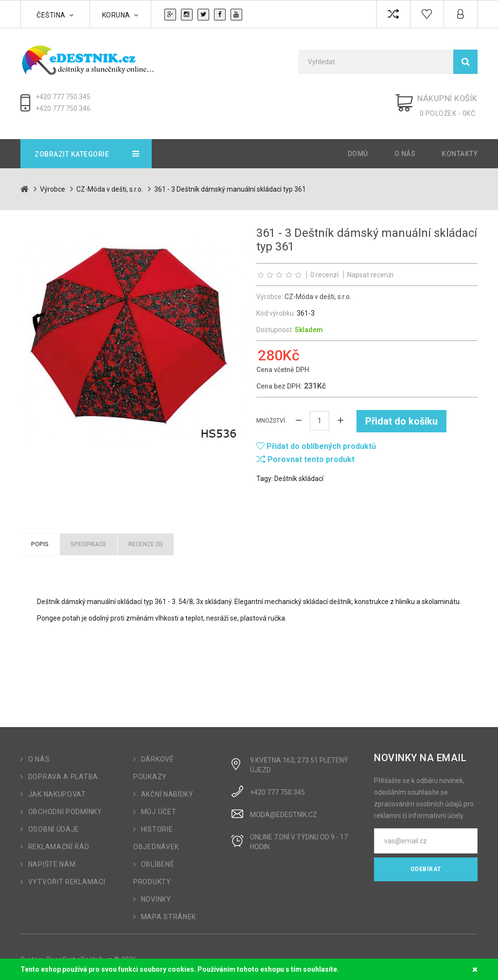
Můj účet (159, 806)
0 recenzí (324, 269)
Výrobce (53, 184)
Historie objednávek (156, 833)
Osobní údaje (54, 824)
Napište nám (52, 859)
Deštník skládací (299, 473)
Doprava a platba (63, 771)
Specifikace (89, 538)
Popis (40, 538)
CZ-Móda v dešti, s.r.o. (110, 184)
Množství (271, 415)
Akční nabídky (167, 789)
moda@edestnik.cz (284, 809)
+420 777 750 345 (63, 97)
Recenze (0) (146, 538)
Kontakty (460, 148)
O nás (405, 148)
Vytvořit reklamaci (67, 876)
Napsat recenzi (370, 269)
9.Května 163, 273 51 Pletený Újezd (299, 760)
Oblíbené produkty (154, 868)
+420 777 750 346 (63, 108)
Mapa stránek (169, 911)
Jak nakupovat (57, 789)
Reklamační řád (59, 841)
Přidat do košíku (401, 415)
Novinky (156, 894)
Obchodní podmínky (65, 806)
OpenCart (61, 954)
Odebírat (426, 864)
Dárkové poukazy (154, 763)
